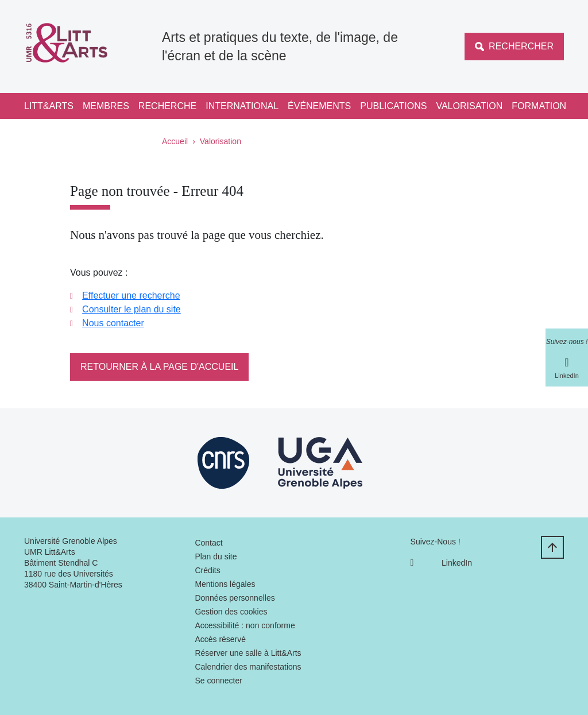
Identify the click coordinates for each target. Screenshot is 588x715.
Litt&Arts (49, 106)
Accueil (175, 141)
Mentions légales (225, 584)
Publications (393, 106)
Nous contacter (113, 323)
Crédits (207, 570)
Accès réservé (220, 639)
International (242, 106)
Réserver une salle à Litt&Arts (248, 653)
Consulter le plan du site (131, 309)
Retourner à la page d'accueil (159, 367)
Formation (539, 106)
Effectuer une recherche (131, 295)
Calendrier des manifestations (248, 667)
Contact (208, 543)
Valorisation (469, 106)
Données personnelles (235, 598)
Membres (106, 106)
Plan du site (216, 556)
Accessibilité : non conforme (245, 625)
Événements (319, 106)
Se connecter (218, 681)
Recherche (167, 106)
